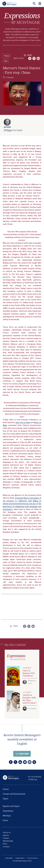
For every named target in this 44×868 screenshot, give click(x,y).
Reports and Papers (11, 806)
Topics (6, 799)
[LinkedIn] (38, 58)
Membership (8, 841)
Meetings (7, 816)
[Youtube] (25, 762)
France (7, 56)
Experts (6, 835)
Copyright (9, 858)
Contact (6, 847)
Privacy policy (32, 858)
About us (7, 832)
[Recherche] (34, 4)
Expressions (8, 811)
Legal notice (20, 858)
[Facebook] (30, 58)
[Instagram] (30, 762)
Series (5, 820)
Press (5, 844)
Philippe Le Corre (13, 130)
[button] (41, 4)
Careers (6, 838)
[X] (34, 58)
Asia (6, 61)
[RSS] (34, 762)
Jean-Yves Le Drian (23, 422)
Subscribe (24, 754)
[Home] (9, 4)
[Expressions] (22, 18)
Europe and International (14, 794)
